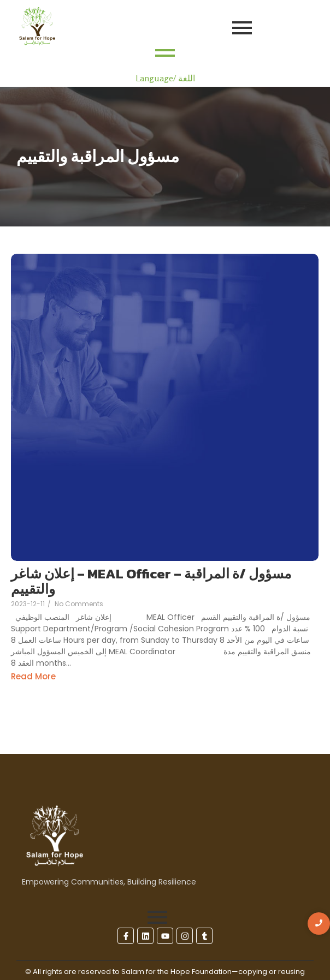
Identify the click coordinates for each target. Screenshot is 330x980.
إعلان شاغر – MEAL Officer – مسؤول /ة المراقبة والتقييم (151, 581)
